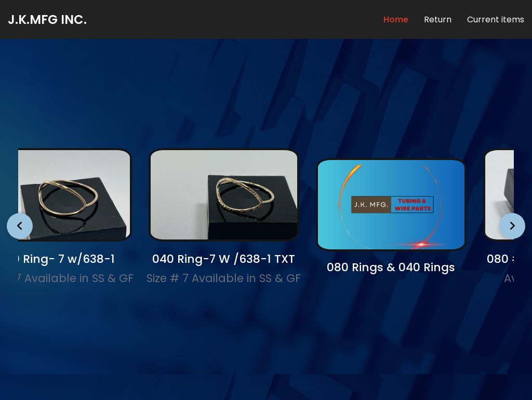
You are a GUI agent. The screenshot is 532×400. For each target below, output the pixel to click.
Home (396, 19)
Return (438, 19)
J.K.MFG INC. (47, 19)
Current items (496, 19)
